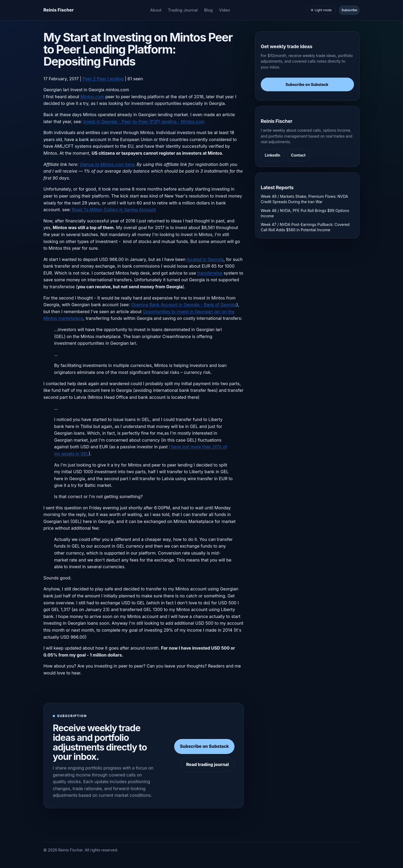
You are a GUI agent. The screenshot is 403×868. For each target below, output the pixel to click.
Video (224, 10)
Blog (208, 10)
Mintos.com (92, 97)
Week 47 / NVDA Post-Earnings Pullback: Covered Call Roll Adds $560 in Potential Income (305, 227)
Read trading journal (208, 764)
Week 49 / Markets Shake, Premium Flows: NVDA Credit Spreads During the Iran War (304, 199)
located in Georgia (205, 259)
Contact (298, 155)
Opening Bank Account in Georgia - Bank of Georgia (184, 305)
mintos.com (117, 90)
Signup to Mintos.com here (107, 164)
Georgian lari (56, 90)
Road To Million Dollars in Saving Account (114, 210)
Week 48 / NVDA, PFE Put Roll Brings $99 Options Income (305, 213)
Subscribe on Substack (204, 746)
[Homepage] (59, 10)
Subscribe (349, 10)
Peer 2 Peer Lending (103, 79)
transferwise (210, 273)
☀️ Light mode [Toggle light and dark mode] (321, 10)
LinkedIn (273, 155)
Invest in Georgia (87, 90)
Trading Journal (183, 10)
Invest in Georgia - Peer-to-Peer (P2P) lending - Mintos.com (144, 122)
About (156, 10)
